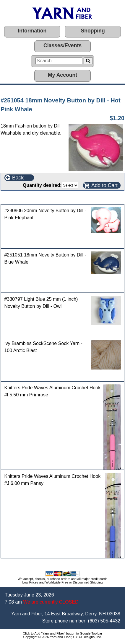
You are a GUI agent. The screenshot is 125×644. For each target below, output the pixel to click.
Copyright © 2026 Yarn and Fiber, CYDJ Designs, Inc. (63, 637)
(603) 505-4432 (104, 621)
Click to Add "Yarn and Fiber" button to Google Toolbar (62, 633)
